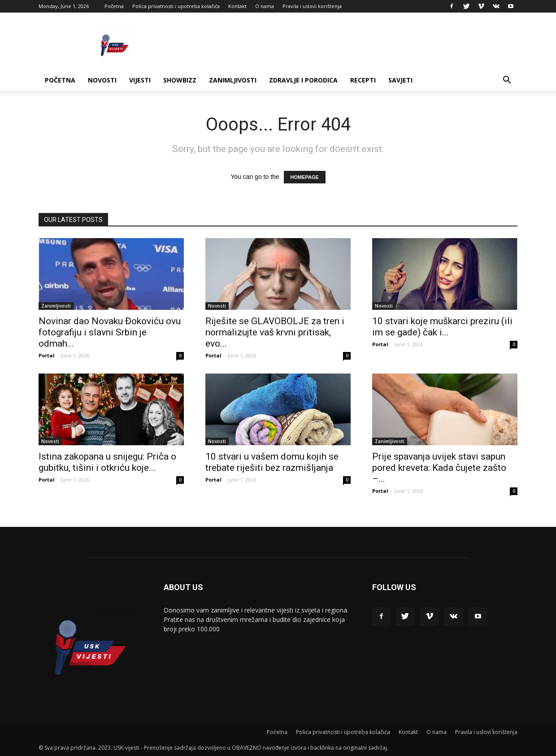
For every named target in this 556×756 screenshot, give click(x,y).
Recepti (363, 80)
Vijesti (140, 80)
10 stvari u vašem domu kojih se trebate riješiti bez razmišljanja (272, 462)
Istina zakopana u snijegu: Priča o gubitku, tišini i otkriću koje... (107, 462)
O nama (265, 6)
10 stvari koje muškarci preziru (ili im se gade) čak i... (442, 327)
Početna (114, 6)
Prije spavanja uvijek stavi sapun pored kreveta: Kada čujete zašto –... (439, 468)
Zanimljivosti (233, 80)
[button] (507, 81)
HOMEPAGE (305, 177)
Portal (47, 355)
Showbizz (180, 80)
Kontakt (237, 6)
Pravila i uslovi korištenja (312, 6)
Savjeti (400, 80)
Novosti (102, 80)
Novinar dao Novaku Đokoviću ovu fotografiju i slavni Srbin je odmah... (110, 332)
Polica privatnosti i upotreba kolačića (176, 6)
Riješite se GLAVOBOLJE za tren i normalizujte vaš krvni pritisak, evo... (275, 332)
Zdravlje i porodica (303, 80)
